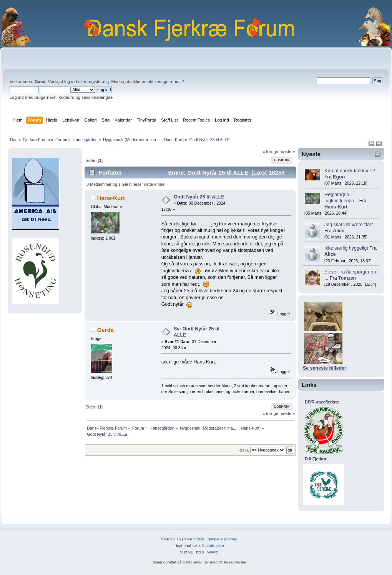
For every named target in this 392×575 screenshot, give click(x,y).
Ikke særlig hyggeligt (346, 248)
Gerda (105, 330)
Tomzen (347, 278)
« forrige (270, 152)
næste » (287, 152)
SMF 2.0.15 (171, 539)
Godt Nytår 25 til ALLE (199, 197)
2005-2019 (215, 546)
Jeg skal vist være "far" (349, 225)
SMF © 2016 (195, 539)
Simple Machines (222, 539)
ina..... (156, 140)
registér (95, 82)
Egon (339, 177)
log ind (71, 82)
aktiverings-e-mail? (166, 82)
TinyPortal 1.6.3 (187, 546)
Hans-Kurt (173, 140)
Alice (339, 231)
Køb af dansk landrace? (350, 171)
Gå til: (244, 450)
